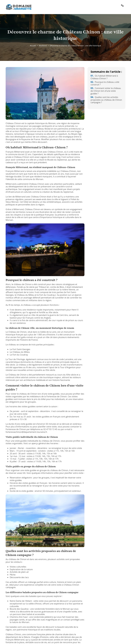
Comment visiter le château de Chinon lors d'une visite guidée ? (106, 91)
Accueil (33, 46)
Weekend (43, 46)
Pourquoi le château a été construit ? (105, 83)
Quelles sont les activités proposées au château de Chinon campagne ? (106, 100)
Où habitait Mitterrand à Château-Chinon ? (104, 77)
